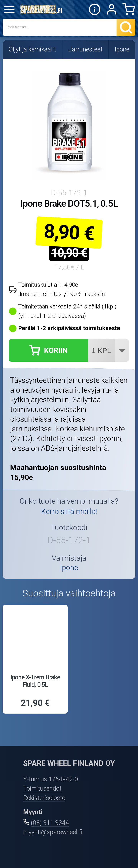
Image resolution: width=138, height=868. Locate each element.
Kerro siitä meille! (69, 511)
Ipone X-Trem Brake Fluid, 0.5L (35, 681)
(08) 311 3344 (50, 823)
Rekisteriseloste (44, 798)
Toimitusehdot (42, 788)
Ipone (122, 49)
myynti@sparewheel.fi (53, 832)
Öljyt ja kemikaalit (32, 49)
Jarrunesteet (85, 49)
